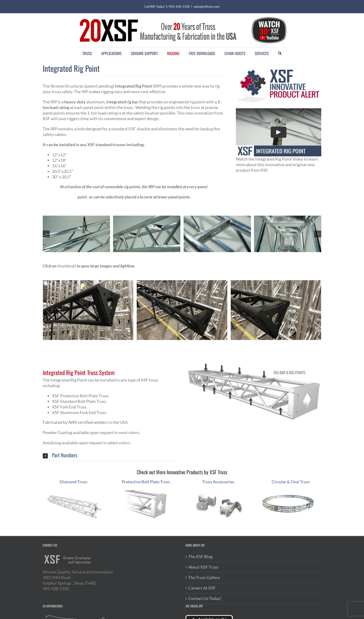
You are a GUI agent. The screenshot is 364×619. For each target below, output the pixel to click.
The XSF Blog (200, 556)
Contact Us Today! (205, 598)
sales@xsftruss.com (206, 7)
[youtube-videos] (269, 18)
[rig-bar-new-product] (288, 218)
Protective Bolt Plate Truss (146, 482)
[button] (46, 234)
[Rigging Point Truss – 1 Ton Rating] (147, 218)
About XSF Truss (203, 567)
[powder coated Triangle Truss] (88, 283)
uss (307, 482)
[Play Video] (279, 132)
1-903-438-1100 (178, 7)
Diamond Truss (73, 482)
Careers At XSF (202, 588)
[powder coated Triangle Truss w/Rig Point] (276, 283)
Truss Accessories (218, 482)
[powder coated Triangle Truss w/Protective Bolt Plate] (182, 283)
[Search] (280, 53)
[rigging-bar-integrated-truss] (217, 218)
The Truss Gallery (204, 577)
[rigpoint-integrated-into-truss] (76, 218)
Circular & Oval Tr (288, 482)
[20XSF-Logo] (158, 18)
